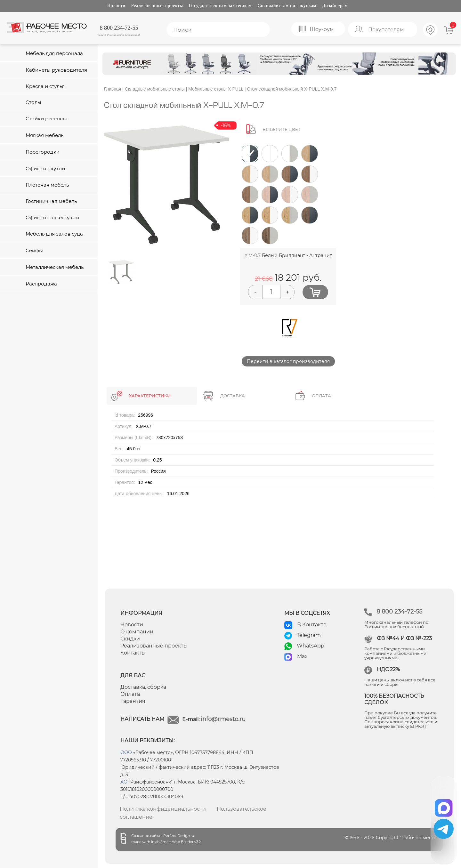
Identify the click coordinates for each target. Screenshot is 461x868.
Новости (116, 6)
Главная (113, 89)
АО (124, 782)
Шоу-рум (322, 29)
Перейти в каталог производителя (288, 361)
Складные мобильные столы (155, 89)
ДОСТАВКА (233, 396)
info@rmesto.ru (223, 719)
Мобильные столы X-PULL (216, 89)
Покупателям (386, 30)
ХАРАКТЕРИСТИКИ (150, 396)
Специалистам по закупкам (287, 6)
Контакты (133, 653)
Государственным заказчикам (220, 6)
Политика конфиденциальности (163, 809)
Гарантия (133, 701)
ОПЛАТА (321, 396)
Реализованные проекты (157, 6)
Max (302, 656)
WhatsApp (311, 646)
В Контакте (312, 625)
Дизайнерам (335, 6)
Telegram (309, 635)
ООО (126, 752)
